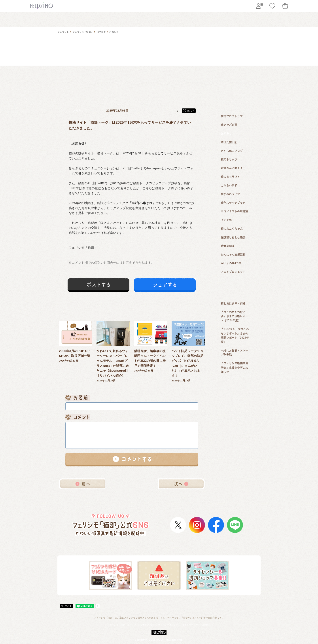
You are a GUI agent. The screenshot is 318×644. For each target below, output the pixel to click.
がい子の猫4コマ (231, 263)
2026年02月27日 (76, 342)
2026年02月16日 (113, 352)
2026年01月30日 (151, 347)
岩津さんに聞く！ (232, 168)
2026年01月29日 (188, 352)
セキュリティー (190, 625)
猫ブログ (101, 32)
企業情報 (206, 625)
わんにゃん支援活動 (233, 255)
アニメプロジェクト (233, 272)
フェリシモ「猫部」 (83, 32)
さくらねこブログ (232, 151)
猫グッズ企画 (229, 125)
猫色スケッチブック (233, 203)
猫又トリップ (229, 159)
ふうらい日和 (229, 186)
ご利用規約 (146, 625)
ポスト (191, 111)
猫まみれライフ (230, 194)
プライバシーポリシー (167, 625)
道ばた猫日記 (229, 142)
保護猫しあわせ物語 (233, 237)
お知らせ (114, 32)
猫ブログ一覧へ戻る (132, 484)
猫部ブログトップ (232, 116)
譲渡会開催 (228, 246)
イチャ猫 (226, 220)
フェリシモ (63, 32)
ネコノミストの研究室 (235, 211)
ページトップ (246, 608)
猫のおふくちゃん (232, 229)
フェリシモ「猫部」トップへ (122, 625)
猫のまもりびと (230, 177)
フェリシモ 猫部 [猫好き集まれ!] (159, 35)
